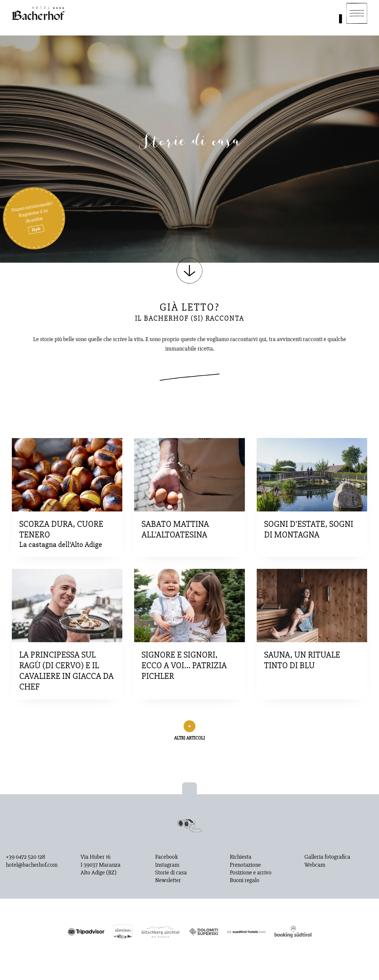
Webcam (315, 865)
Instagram (167, 865)
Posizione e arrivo (251, 873)
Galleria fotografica (327, 857)
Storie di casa (171, 873)
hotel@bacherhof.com (32, 865)
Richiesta (241, 857)
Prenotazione (245, 865)
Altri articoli (189, 738)
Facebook (167, 857)
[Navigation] (357, 13)
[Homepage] (38, 13)
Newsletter (168, 880)
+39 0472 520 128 (25, 857)
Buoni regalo (245, 880)
